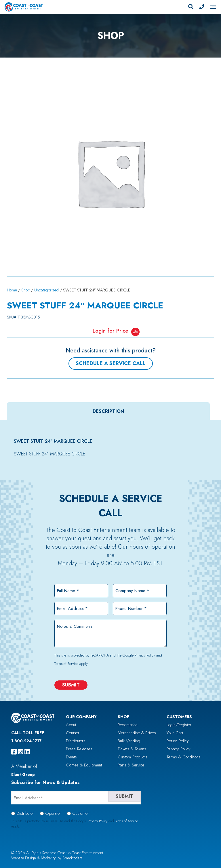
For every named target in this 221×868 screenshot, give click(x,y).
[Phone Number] (202, 7)
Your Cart (175, 733)
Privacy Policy (145, 655)
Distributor (25, 813)
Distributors (76, 741)
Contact (72, 733)
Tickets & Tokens (132, 749)
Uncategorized (46, 290)
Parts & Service (131, 765)
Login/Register (179, 725)
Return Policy (178, 741)
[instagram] (21, 752)
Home (12, 290)
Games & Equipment (84, 765)
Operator (53, 813)
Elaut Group (23, 774)
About (71, 725)
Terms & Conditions (184, 757)
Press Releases (79, 749)
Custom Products (133, 757)
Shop (26, 290)
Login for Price (110, 331)
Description (108, 411)
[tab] (108, 411)
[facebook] (14, 752)
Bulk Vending (129, 741)
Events (71, 757)
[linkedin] (27, 752)
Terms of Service (66, 664)
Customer (81, 813)
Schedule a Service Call (111, 363)
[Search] (191, 7)
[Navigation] (213, 7)
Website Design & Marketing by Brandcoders (47, 858)
